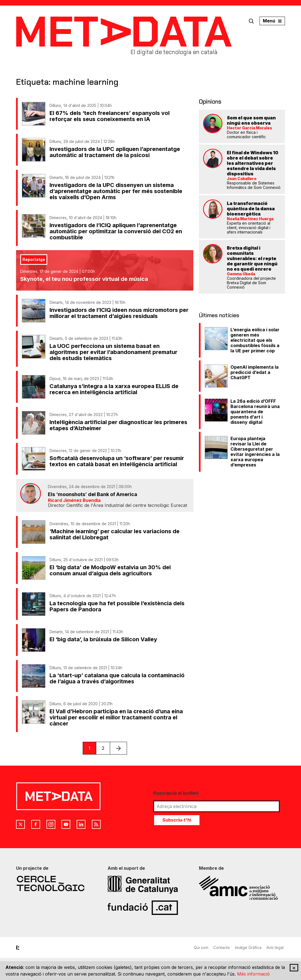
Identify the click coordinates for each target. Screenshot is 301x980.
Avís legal (276, 947)
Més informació (253, 974)
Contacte (222, 947)
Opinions (209, 101)
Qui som (201, 947)
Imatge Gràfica (249, 947)
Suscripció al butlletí (176, 793)
